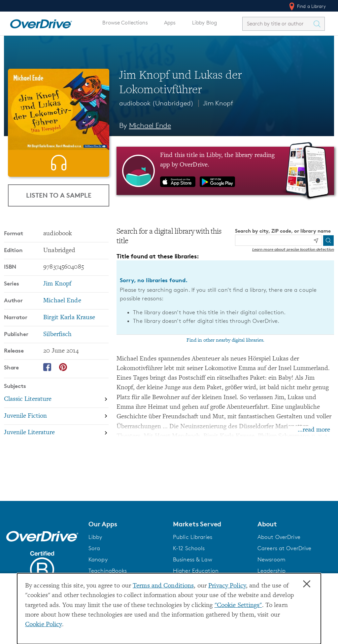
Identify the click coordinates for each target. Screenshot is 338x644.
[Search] (328, 241)
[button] (127, 524)
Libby (95, 537)
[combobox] (278, 24)
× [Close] (307, 584)
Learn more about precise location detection (293, 249)
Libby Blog (204, 23)
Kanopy (98, 559)
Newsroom (271, 559)
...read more (314, 430)
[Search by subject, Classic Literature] (56, 427)
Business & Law (193, 559)
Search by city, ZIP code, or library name (283, 231)
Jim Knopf (218, 103)
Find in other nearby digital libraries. (225, 340)
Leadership (271, 571)
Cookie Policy (44, 625)
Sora (94, 548)
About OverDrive (279, 537)
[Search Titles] (319, 24)
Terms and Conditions (163, 586)
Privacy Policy (227, 586)
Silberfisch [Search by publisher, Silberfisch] (57, 362)
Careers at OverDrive (284, 548)
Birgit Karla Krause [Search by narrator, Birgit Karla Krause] (69, 345)
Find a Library (307, 6)
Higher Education (196, 571)
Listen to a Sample (59, 222)
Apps (170, 23)
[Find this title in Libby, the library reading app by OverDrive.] (225, 171)
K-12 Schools (189, 548)
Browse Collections (125, 23)
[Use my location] (316, 241)
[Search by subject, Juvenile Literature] (56, 460)
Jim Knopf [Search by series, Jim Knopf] (57, 311)
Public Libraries (193, 537)
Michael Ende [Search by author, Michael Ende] (150, 125)
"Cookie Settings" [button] (238, 606)
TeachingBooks (108, 571)
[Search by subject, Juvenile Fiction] (56, 444)
